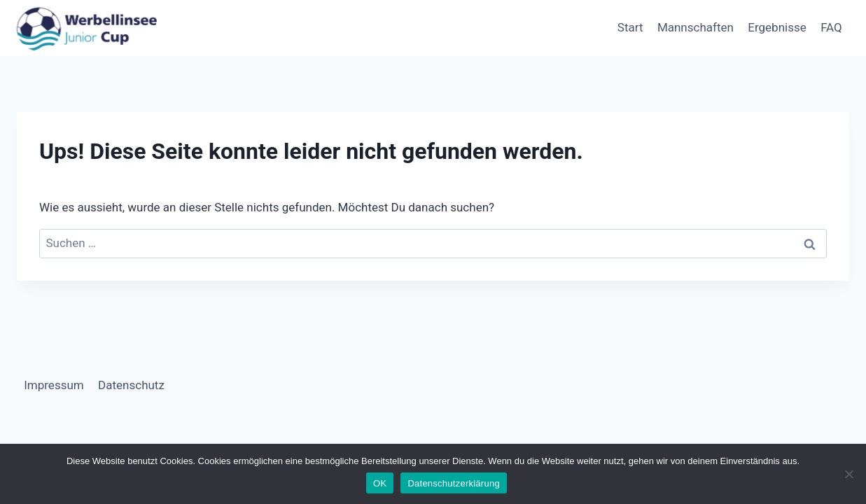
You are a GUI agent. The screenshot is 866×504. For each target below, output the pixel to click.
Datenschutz (131, 385)
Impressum (54, 385)
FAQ (831, 27)
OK (380, 483)
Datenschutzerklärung (453, 483)
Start (630, 27)
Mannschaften (696, 27)
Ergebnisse (777, 27)
